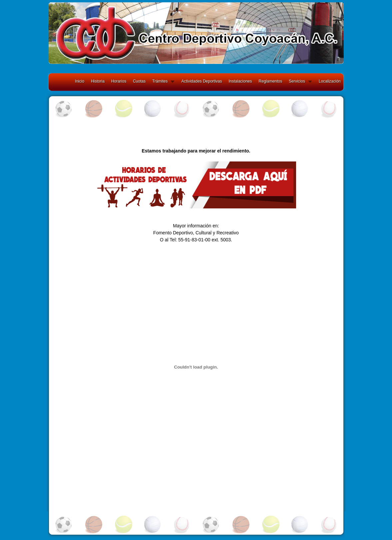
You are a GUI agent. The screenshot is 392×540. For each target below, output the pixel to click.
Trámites (160, 81)
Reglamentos (271, 81)
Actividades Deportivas (201, 81)
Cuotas (139, 81)
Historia (98, 81)
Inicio (80, 81)
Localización (330, 81)
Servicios (297, 81)
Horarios (119, 81)
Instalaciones (240, 81)
